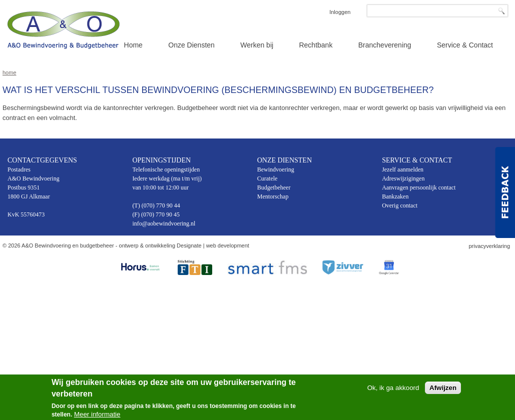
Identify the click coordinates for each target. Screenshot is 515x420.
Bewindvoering (276, 169)
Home (133, 45)
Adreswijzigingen (403, 178)
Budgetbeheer (274, 187)
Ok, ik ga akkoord (393, 390)
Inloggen (340, 12)
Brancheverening (385, 45)
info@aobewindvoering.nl (164, 223)
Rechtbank (316, 45)
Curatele (268, 178)
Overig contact (400, 205)
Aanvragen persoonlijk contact (419, 187)
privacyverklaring (489, 246)
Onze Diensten (191, 45)
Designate (189, 245)
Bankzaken (395, 196)
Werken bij (257, 45)
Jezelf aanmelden (403, 169)
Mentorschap (273, 196)
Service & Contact (465, 45)
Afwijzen (443, 390)
